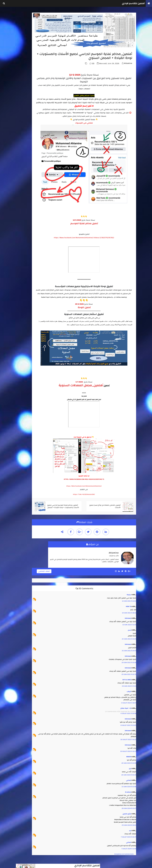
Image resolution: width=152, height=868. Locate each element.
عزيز (129, 766)
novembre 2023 (23, 234)
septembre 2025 (23, 222)
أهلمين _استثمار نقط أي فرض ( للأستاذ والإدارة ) (35, 121)
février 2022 (22, 247)
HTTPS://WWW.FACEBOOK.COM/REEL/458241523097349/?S (95, 479)
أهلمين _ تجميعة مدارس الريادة (35, 127)
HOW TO (128, 604)
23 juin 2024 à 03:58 (128, 785)
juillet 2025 (22, 226)
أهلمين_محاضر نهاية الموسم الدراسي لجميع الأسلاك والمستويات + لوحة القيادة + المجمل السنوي (33, 134)
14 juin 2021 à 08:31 (128, 611)
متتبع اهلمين (126, 812)
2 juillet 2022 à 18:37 (128, 701)
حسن (129, 628)
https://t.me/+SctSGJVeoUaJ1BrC (95, 494)
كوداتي (23, 864)
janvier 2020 (22, 254)
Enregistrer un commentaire (123, 852)
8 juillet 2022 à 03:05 (128, 723)
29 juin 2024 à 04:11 (128, 823)
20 (91, 77)
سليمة (128, 593)
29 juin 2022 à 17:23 (128, 684)
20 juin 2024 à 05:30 (128, 773)
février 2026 (22, 213)
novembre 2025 (23, 217)
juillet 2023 (22, 239)
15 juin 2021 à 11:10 (129, 622)
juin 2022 (21, 243)
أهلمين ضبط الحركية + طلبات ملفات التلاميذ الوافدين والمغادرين (33, 161)
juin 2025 (21, 228)
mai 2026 (21, 209)
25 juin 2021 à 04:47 (128, 649)
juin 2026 (21, 207)
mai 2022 (21, 245)
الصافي (128, 778)
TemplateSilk (13, 864)
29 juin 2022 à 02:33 (128, 672)
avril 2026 (21, 211)
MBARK (128, 754)
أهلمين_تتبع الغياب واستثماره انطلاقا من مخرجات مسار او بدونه (34, 155)
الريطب (128, 689)
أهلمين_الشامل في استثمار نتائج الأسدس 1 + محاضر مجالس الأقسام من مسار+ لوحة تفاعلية (34, 106)
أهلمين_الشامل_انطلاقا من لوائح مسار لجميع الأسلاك (34, 114)
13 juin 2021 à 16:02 (128, 599)
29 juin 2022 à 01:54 (128, 660)
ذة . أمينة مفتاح (125, 706)
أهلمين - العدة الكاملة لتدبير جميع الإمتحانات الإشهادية (34, 99)
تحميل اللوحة (95, 312)
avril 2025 (21, 230)
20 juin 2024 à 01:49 (128, 761)
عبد (130, 828)
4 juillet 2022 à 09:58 (128, 711)
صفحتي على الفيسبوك (95, 143)
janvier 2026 (22, 215)
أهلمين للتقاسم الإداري (132, 3)
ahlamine (127, 77)
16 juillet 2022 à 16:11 (128, 737)
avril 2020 (21, 252)
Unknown (127, 616)
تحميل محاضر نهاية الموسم (95, 225)
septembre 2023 (23, 237)
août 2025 (21, 224)
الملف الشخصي (66, 570)
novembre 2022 (23, 241)
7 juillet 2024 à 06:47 (128, 835)
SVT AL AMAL (126, 677)
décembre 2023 (23, 232)
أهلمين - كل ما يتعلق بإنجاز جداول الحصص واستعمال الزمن (34, 141)
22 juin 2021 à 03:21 (128, 637)
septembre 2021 (23, 249)
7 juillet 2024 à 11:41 (128, 847)
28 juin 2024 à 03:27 (128, 806)
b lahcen (128, 790)
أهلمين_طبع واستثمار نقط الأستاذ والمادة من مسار (34, 148)
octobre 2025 (22, 219)
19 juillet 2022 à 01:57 (128, 749)
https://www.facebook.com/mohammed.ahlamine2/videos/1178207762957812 (95, 239)
